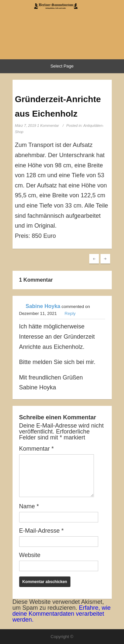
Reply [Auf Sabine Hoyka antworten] (70, 313)
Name (29, 506)
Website (30, 555)
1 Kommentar (48, 126)
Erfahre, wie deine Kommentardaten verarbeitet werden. (62, 614)
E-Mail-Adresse (41, 531)
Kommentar (37, 449)
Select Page (62, 66)
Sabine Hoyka (43, 306)
